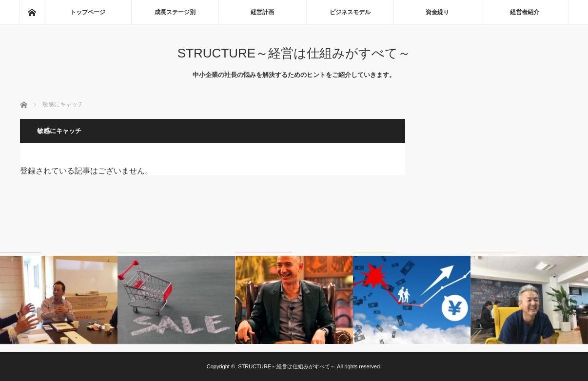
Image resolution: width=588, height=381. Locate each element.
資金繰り (437, 12)
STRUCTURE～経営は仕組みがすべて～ (294, 53)
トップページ (88, 12)
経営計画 (262, 12)
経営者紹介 (525, 12)
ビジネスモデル (350, 12)
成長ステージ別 (175, 12)
